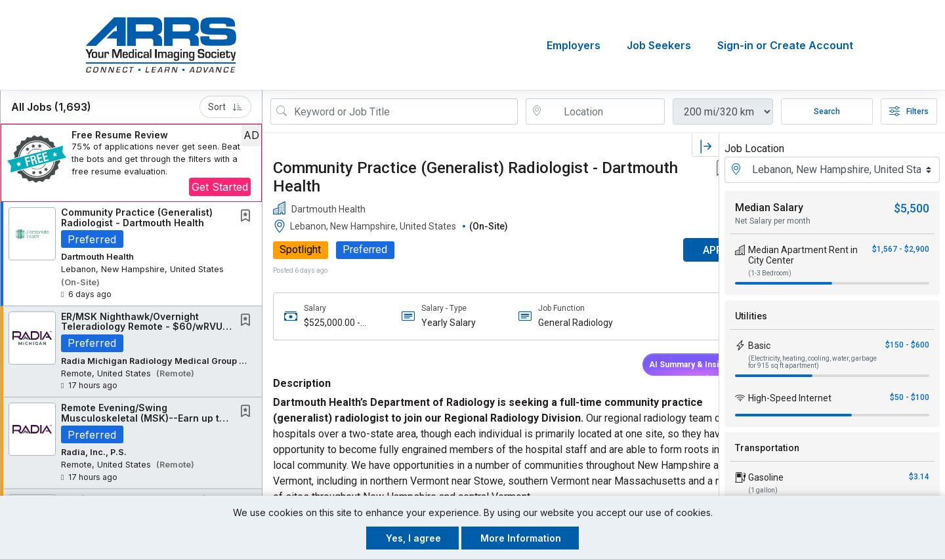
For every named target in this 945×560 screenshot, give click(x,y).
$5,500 (912, 208)
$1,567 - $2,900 (901, 249)
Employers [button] (574, 45)
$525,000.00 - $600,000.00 (332, 323)
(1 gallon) (763, 490)
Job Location (754, 149)
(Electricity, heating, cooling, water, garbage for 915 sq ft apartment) (812, 362)
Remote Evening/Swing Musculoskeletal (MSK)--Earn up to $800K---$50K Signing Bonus (143, 418)
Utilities (751, 316)
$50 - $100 (910, 397)
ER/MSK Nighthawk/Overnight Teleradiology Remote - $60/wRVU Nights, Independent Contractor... (142, 327)
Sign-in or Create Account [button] (785, 45)
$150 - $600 (907, 345)
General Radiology (553, 323)
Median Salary (769, 208)
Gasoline (766, 477)
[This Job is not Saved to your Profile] (248, 217)
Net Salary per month (773, 221)
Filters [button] (909, 111)
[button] (131, 163)
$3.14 (919, 477)
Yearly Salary (437, 323)
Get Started (220, 187)
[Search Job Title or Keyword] (403, 111)
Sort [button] (225, 107)
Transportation (767, 448)
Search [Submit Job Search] (827, 111)
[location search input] (604, 111)
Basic (759, 346)
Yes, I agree (413, 538)
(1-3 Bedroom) (770, 273)
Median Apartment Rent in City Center (803, 255)
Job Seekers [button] (659, 45)
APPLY (673, 250)
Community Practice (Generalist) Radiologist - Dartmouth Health (137, 217)
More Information (521, 538)
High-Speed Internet (790, 398)
